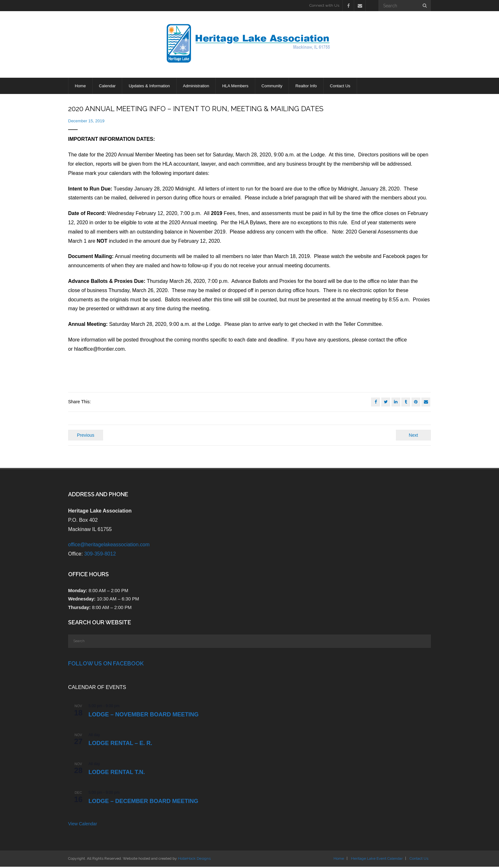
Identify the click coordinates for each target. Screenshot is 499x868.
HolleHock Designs (194, 860)
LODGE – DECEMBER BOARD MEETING (143, 802)
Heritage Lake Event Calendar (377, 860)
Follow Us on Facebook (106, 665)
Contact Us (419, 860)
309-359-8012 (100, 555)
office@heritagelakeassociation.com (109, 546)
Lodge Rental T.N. (117, 773)
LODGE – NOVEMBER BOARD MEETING (144, 716)
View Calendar (83, 825)
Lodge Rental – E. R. (120, 744)
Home (339, 860)
